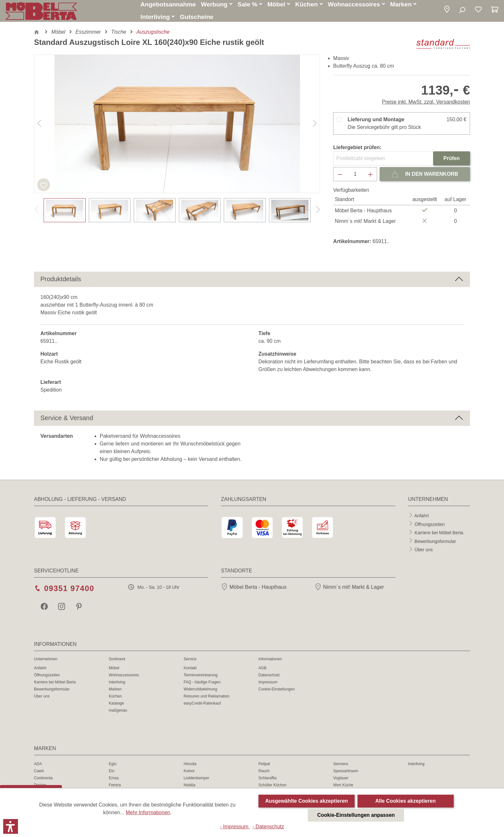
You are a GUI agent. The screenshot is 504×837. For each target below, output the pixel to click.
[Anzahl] (355, 178)
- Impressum (235, 827)
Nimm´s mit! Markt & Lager (349, 591)
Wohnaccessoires (124, 679)
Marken (115, 693)
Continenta (43, 782)
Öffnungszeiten (430, 528)
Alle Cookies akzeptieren (405, 801)
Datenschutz (269, 679)
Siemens (341, 768)
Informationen (270, 663)
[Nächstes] (315, 128)
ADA (38, 768)
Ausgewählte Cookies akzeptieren (307, 801)
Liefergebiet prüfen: (357, 151)
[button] (447, 12)
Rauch (264, 775)
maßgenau (118, 714)
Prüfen (452, 162)
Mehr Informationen (148, 812)
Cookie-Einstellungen (277, 693)
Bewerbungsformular (435, 545)
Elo (111, 775)
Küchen (115, 700)
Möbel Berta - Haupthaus (254, 591)
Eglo (113, 768)
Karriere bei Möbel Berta (439, 536)
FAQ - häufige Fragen (202, 686)
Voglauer (341, 782)
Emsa (114, 782)
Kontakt (190, 672)
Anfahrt (421, 519)
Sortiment (117, 663)
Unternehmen (46, 663)
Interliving (117, 686)
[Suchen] (462, 12)
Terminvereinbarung (201, 679)
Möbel (114, 672)
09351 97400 (69, 592)
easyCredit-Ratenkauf (202, 707)
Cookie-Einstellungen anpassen (356, 815)
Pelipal (264, 768)
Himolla (190, 768)
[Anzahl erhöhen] (371, 178)
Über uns (424, 553)
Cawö (39, 775)
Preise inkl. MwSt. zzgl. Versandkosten (426, 106)
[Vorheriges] (39, 128)
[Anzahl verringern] (340, 178)
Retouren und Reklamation (207, 700)
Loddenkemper (197, 782)
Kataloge (116, 707)
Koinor (189, 775)
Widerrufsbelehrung (201, 693)
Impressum (268, 686)
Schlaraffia (267, 782)
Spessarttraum (346, 775)
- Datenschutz (268, 827)
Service (190, 663)
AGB (262, 672)
